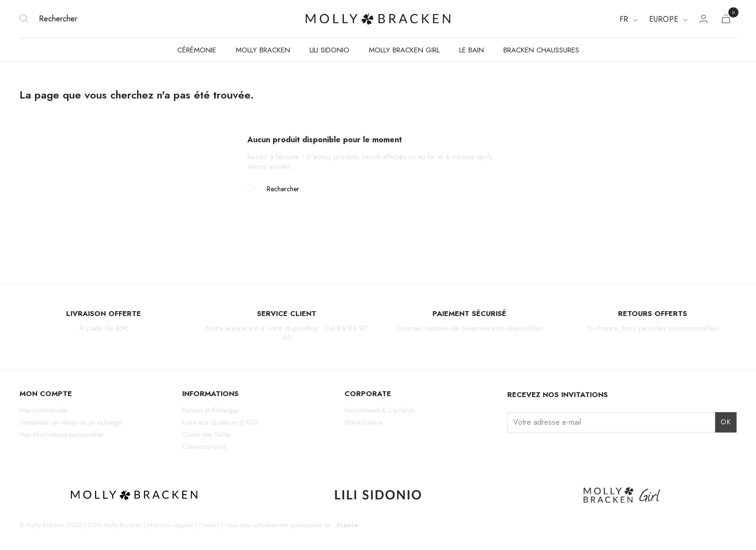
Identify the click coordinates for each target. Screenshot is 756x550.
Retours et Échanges (210, 410)
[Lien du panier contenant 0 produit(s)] (726, 21)
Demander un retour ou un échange (70, 422)
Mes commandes (43, 410)
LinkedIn (581, 451)
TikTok (547, 451)
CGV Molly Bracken (115, 525)
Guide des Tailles (206, 434)
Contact (209, 525)
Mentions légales (170, 525)
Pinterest (564, 451)
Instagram (513, 451)
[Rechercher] (139, 19)
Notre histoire (363, 422)
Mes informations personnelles (61, 434)
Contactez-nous (204, 447)
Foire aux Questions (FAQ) (220, 422)
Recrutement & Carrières (379, 410)
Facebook (530, 451)
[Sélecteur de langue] (628, 19)
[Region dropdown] (668, 19)
